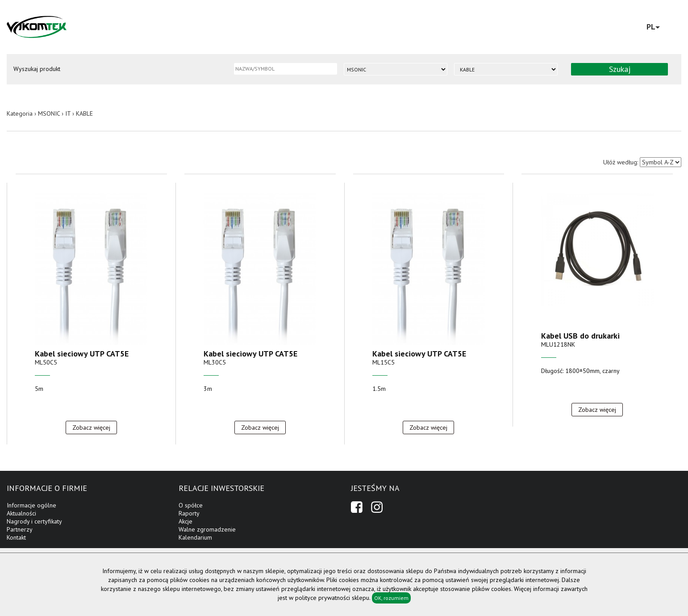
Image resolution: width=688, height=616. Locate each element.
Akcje (186, 521)
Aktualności (21, 513)
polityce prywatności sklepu (332, 598)
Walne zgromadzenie (207, 529)
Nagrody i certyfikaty (34, 521)
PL (653, 27)
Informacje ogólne (31, 505)
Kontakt (16, 537)
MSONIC (49, 113)
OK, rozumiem (391, 598)
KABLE (84, 113)
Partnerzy (20, 529)
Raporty (189, 513)
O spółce (191, 505)
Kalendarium (195, 537)
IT (68, 113)
